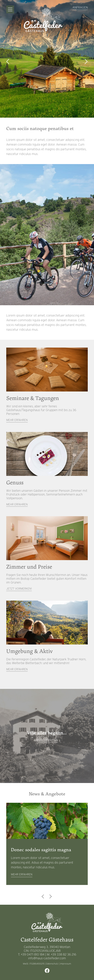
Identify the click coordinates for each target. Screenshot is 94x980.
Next (86, 61)
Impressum (66, 964)
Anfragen (80, 7)
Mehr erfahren (17, 420)
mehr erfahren (22, 874)
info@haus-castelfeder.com (47, 958)
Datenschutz (52, 964)
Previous (8, 61)
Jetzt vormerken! (19, 589)
